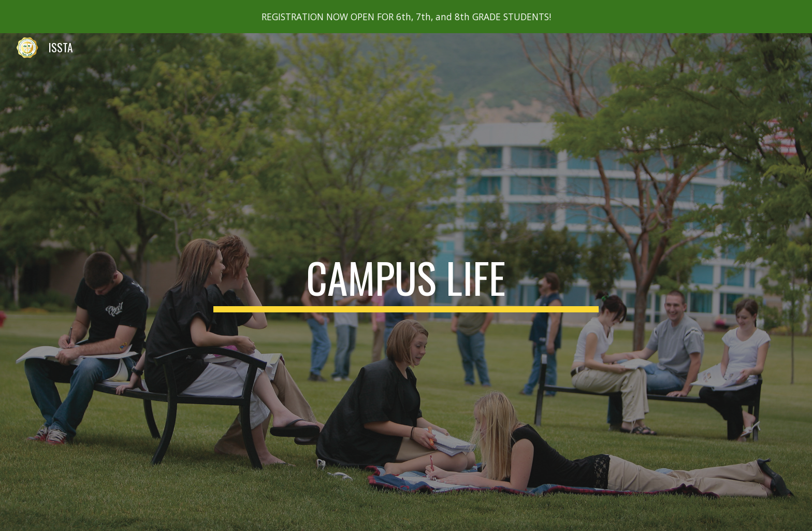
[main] (406, 282)
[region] (406, 17)
